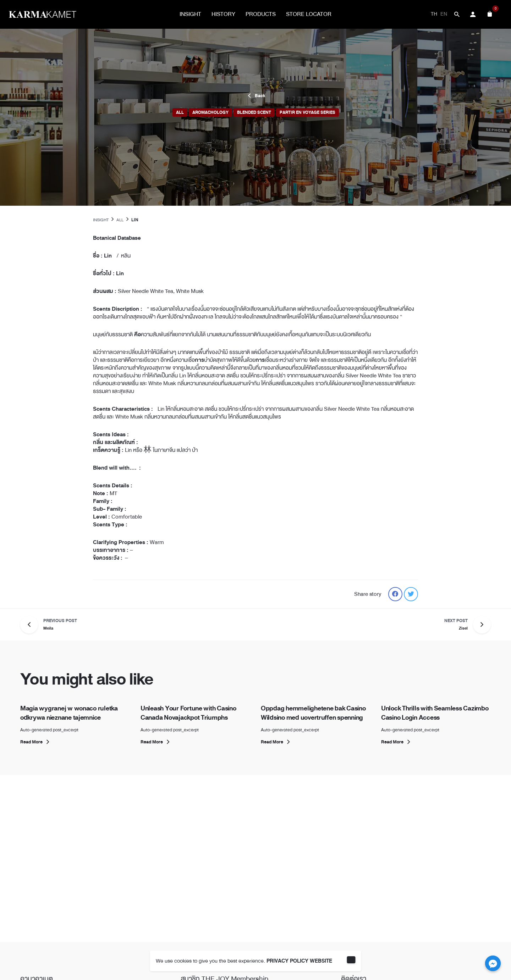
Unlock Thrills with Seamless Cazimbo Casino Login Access (435, 713)
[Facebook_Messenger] (493, 963)
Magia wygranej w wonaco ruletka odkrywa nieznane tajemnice (69, 713)
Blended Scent (254, 112)
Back (255, 96)
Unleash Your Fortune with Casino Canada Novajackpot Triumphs (188, 713)
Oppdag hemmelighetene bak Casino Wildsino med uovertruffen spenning (313, 713)
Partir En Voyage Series (307, 112)
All (180, 112)
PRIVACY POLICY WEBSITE (299, 961)
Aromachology (210, 112)
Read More (36, 742)
